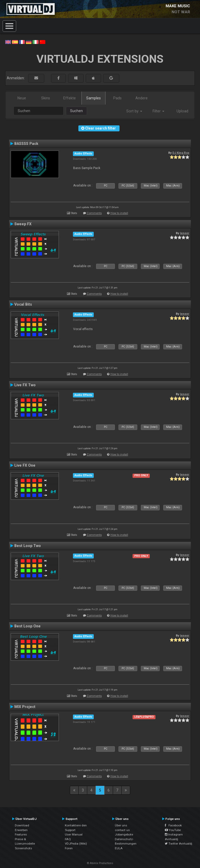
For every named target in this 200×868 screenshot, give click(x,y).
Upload (182, 111)
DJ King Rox (181, 153)
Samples (93, 98)
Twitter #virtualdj (179, 844)
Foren (69, 848)
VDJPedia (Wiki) (76, 844)
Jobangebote (124, 834)
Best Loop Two (28, 546)
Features (21, 834)
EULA (119, 848)
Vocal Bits (23, 304)
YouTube (173, 830)
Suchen (76, 111)
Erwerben (21, 830)
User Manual (74, 834)
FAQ (68, 839)
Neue (22, 98)
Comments (94, 213)
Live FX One (25, 465)
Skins (46, 98)
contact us (122, 830)
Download (22, 825)
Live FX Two (25, 385)
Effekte (70, 98)
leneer (185, 233)
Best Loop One (27, 626)
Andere (142, 98)
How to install (119, 213)
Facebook (173, 825)
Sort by (134, 111)
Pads (117, 98)
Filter (158, 111)
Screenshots (23, 848)
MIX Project (25, 707)
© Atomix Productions (100, 863)
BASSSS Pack (26, 144)
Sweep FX (23, 224)
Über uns (121, 825)
